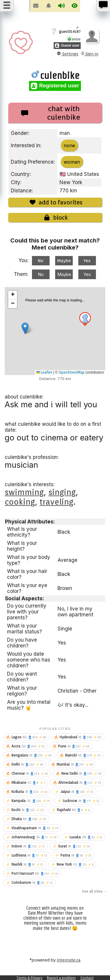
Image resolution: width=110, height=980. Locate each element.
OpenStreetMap (72, 372)
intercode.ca (69, 960)
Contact (87, 978)
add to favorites (55, 202)
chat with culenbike (51, 113)
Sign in (89, 54)
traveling (56, 502)
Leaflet (44, 372)
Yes (87, 261)
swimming (24, 492)
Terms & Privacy (29, 978)
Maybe (64, 261)
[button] (85, 320)
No (41, 261)
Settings (68, 54)
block (55, 218)
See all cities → (95, 891)
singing (62, 492)
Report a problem (61, 978)
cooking (20, 502)
